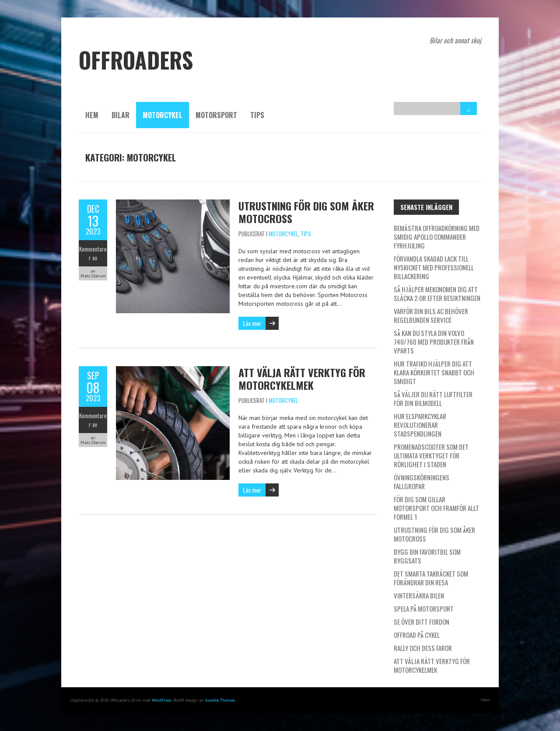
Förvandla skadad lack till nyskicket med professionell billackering (434, 267)
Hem (92, 115)
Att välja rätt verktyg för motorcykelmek (302, 379)
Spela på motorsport (424, 609)
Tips (257, 115)
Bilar (121, 115)
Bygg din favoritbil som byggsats (427, 556)
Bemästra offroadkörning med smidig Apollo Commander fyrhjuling (437, 237)
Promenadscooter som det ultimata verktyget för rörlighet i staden (431, 455)
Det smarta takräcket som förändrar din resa (431, 578)
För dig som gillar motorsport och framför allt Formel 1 (436, 508)
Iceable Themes (220, 700)
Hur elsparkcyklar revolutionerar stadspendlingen (420, 425)
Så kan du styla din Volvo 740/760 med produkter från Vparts (434, 342)
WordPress (162, 700)
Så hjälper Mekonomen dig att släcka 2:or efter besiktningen (437, 294)
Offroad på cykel (417, 635)
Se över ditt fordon (422, 622)
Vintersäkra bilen (419, 595)
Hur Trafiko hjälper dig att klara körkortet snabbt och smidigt (434, 372)
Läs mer (252, 323)
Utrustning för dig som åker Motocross (306, 212)
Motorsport (216, 115)
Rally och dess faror (423, 648)
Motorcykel (163, 115)
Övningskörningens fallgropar (422, 482)
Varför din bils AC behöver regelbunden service (431, 315)
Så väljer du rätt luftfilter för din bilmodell (433, 399)
